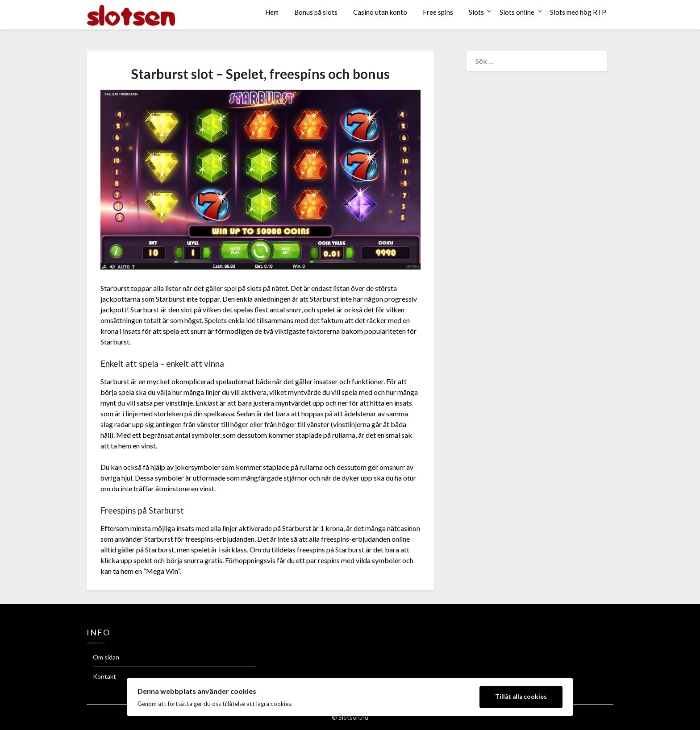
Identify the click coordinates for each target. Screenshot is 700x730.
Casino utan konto (380, 12)
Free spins (438, 12)
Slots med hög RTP (578, 12)
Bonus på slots (316, 12)
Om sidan (106, 657)
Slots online (517, 12)
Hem (272, 12)
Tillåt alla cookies (521, 697)
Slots (476, 12)
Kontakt (104, 676)
